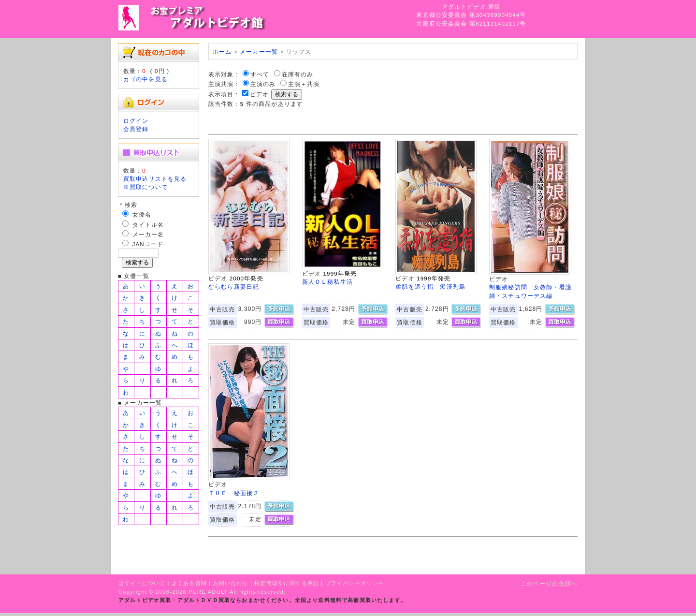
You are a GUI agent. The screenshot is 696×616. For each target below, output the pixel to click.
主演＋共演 (304, 84)
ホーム (222, 51)
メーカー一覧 (259, 51)
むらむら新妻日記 (234, 286)
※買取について (145, 187)
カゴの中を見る (145, 79)
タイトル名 (148, 225)
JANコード (148, 244)
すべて (260, 74)
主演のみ (263, 84)
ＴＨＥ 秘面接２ (234, 493)
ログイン (136, 121)
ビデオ (259, 94)
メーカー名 (148, 234)
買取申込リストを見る (155, 179)
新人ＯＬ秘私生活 (327, 282)
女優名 (142, 214)
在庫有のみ (298, 74)
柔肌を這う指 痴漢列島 (430, 286)
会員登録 (136, 129)
